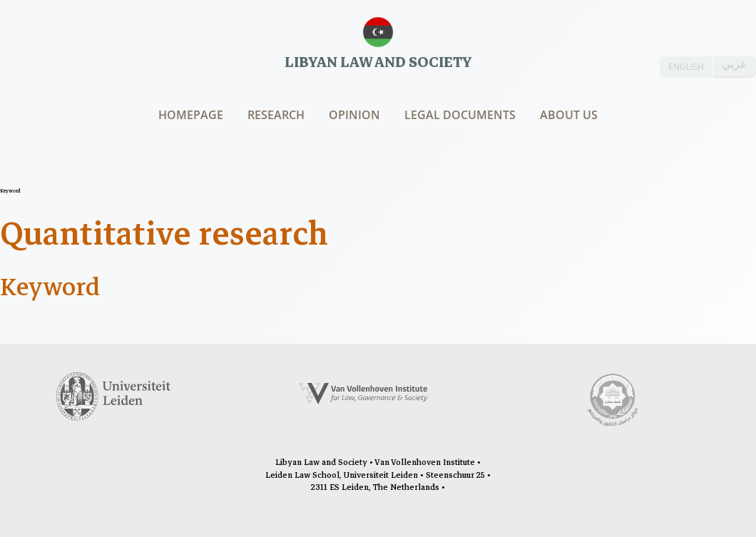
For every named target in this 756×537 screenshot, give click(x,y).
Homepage (191, 115)
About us (569, 115)
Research (276, 115)
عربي (735, 64)
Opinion (354, 115)
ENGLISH (686, 67)
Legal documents (460, 115)
